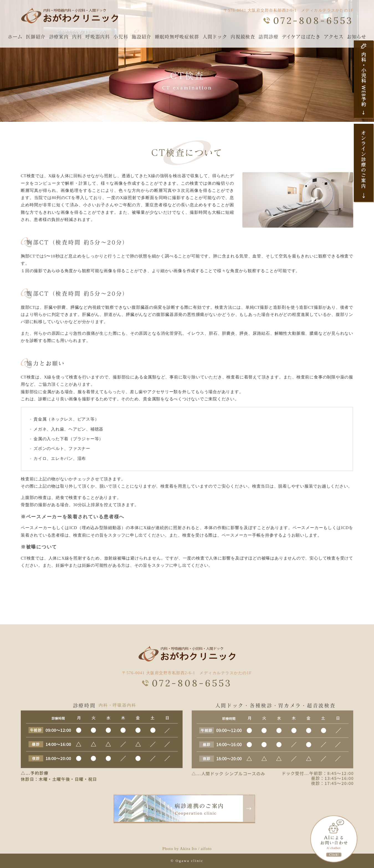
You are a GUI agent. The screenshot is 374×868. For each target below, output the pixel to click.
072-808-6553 (313, 20)
